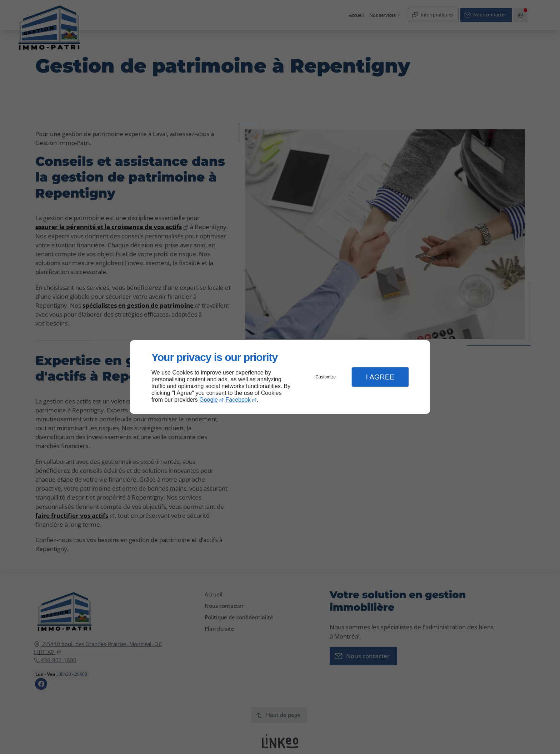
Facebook (238, 400)
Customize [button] (326, 377)
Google (209, 400)
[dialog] (280, 377)
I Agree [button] (380, 377)
